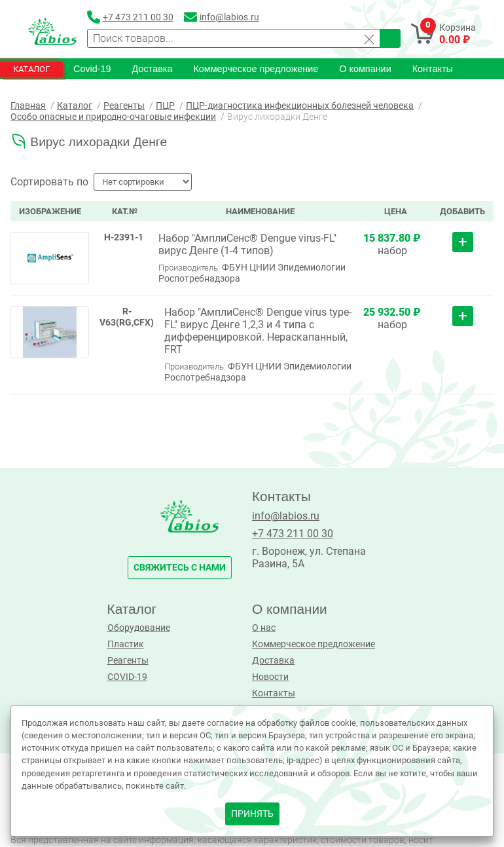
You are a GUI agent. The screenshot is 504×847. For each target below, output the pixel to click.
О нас (264, 628)
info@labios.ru (286, 516)
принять (252, 814)
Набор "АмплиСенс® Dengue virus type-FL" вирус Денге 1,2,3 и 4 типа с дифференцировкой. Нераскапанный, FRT (258, 331)
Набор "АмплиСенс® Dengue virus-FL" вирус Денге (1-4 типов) (247, 244)
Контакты (433, 69)
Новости (270, 677)
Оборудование (139, 628)
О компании (365, 69)
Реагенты (128, 661)
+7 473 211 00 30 (293, 534)
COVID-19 (127, 677)
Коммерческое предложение (256, 69)
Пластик (126, 644)
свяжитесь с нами (180, 568)
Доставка (153, 69)
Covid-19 (92, 69)
